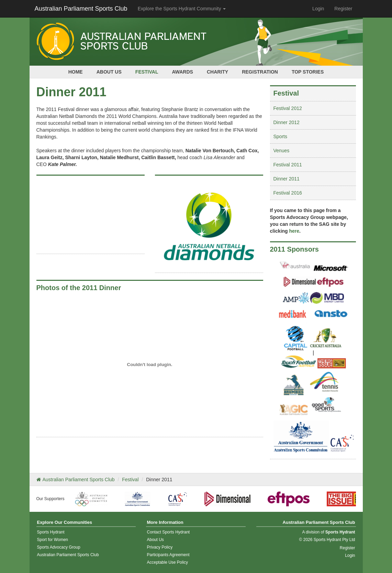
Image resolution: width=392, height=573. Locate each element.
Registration (260, 72)
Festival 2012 (288, 108)
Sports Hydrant (51, 532)
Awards (182, 72)
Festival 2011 (288, 165)
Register (343, 9)
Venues (282, 151)
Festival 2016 (288, 193)
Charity (217, 72)
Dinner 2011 (287, 179)
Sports (280, 136)
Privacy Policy (160, 547)
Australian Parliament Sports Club (81, 9)
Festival (147, 72)
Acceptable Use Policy (167, 562)
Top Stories (308, 72)
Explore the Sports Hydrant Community (182, 9)
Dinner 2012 (287, 122)
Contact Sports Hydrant (168, 532)
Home (76, 72)
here (294, 231)
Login (318, 9)
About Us (109, 72)
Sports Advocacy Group (59, 547)
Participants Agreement (168, 555)
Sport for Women (53, 540)
